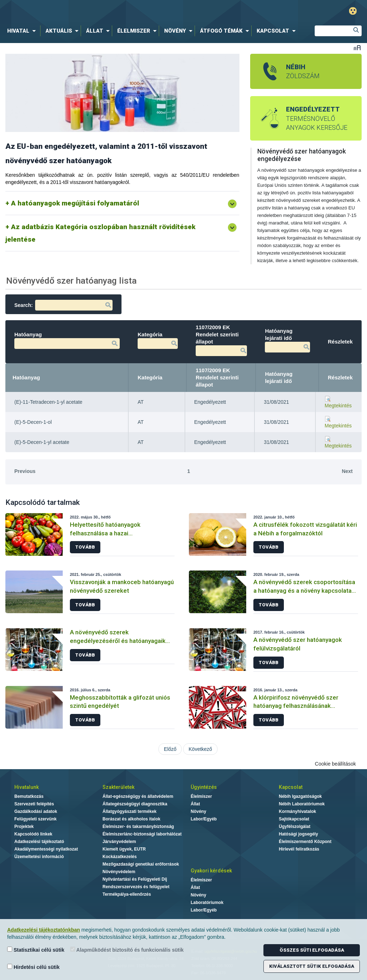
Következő (200, 749)
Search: (63, 305)
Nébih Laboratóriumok (302, 804)
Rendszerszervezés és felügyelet (136, 887)
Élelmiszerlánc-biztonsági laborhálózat (142, 834)
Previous (25, 471)
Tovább (85, 547)
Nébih (111, 11)
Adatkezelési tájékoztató (39, 842)
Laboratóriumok (207, 903)
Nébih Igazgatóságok (300, 796)
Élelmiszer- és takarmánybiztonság (138, 827)
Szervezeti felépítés (34, 804)
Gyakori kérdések (211, 871)
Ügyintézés (204, 787)
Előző (170, 749)
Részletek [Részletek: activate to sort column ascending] (340, 377)
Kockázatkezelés (120, 857)
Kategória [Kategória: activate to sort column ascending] (150, 377)
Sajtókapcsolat (294, 819)
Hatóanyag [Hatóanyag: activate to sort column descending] (26, 377)
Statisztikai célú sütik (36, 950)
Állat (195, 804)
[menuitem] (23, 31)
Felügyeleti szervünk (35, 819)
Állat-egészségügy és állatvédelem (138, 796)
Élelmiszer (201, 796)
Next (347, 471)
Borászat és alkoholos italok (131, 819)
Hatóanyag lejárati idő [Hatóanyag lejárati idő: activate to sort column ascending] (279, 377)
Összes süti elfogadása (312, 950)
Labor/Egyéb (204, 819)
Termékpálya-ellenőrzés (127, 894)
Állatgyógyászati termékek (130, 811)
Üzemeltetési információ (39, 857)
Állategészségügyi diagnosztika (135, 804)
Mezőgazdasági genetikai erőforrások (141, 864)
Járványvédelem (119, 842)
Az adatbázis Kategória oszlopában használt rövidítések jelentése (100, 233)
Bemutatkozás (29, 796)
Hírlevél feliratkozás (299, 849)
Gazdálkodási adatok (36, 811)
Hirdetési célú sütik (33, 967)
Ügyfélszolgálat (295, 827)
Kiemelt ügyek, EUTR (124, 849)
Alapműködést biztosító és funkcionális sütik (127, 950)
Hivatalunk (27, 787)
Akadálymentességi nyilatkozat (46, 849)
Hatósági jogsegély (298, 834)
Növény (198, 811)
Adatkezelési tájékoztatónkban (44, 930)
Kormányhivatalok (297, 811)
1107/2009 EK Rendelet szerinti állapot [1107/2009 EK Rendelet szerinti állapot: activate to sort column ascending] (217, 377)
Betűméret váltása (357, 48)
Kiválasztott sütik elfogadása (312, 966)
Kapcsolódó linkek (33, 834)
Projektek (24, 827)
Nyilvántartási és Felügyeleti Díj (135, 879)
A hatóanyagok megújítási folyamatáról (75, 203)
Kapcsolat (291, 787)
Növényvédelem (119, 872)
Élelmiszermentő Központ (305, 842)
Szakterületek (118, 787)
